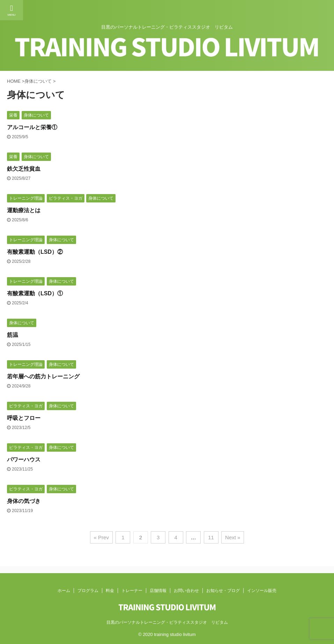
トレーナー (132, 591)
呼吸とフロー (24, 418)
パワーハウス (24, 460)
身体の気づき (24, 501)
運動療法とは (24, 210)
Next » (233, 537)
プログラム (88, 591)
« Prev (101, 537)
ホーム (64, 591)
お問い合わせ (186, 591)
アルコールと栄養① (32, 127)
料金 (110, 591)
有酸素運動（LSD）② (35, 252)
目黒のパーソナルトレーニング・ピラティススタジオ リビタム (167, 622)
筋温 (13, 335)
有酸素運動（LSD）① (35, 293)
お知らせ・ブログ (223, 591)
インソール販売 (262, 591)
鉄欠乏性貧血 (24, 169)
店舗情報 (158, 591)
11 (211, 537)
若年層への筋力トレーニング (43, 376)
